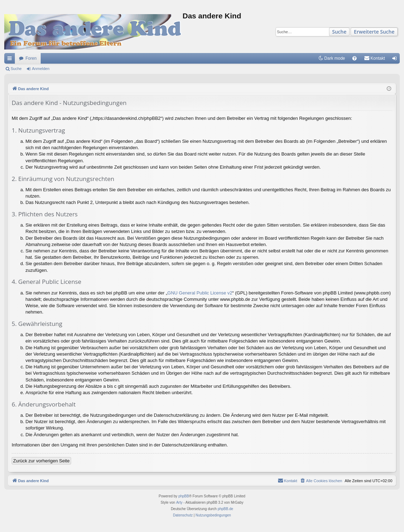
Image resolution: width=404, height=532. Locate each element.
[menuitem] (354, 58)
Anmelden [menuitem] (396, 60)
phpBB (184, 496)
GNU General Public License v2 (200, 293)
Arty (179, 502)
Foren (31, 58)
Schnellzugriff (11, 60)
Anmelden (41, 69)
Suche (339, 32)
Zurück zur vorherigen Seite (41, 461)
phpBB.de (225, 509)
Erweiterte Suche (374, 32)
